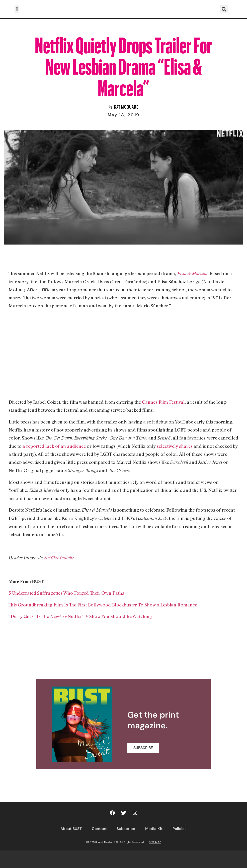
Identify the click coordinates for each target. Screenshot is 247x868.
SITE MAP (155, 842)
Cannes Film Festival (163, 402)
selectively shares (175, 446)
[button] (17, 9)
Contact (99, 829)
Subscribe (126, 829)
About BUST (71, 829)
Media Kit (154, 829)
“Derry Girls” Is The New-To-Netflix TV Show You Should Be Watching (80, 616)
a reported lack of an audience (54, 446)
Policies (180, 829)
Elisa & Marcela (192, 273)
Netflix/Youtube (58, 558)
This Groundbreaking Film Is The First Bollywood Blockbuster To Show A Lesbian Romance (103, 605)
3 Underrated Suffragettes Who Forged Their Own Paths (66, 593)
